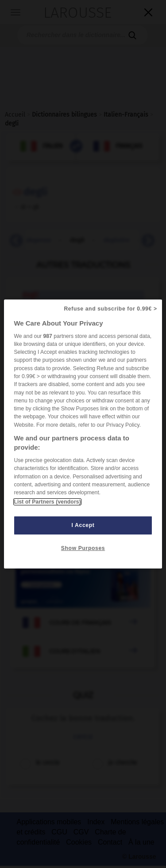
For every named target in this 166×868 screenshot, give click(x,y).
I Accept (83, 525)
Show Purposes (83, 548)
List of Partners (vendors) (47, 502)
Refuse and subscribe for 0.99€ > (110, 309)
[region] (83, 434)
